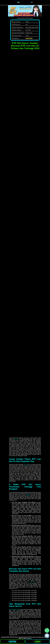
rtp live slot (32, 582)
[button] (47, 636)
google (28, 495)
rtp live (25, 465)
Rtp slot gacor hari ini (15, 610)
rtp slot (16, 439)
